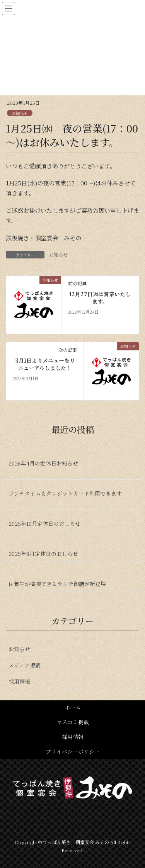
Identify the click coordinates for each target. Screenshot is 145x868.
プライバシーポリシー (73, 751)
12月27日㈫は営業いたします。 (100, 298)
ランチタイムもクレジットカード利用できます (65, 493)
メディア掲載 (25, 665)
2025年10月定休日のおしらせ (44, 523)
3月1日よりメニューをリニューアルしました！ (45, 364)
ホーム (73, 707)
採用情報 (19, 681)
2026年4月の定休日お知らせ (43, 463)
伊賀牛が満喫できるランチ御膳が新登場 (57, 584)
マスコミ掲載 (73, 722)
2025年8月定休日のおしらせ (43, 554)
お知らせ (20, 113)
